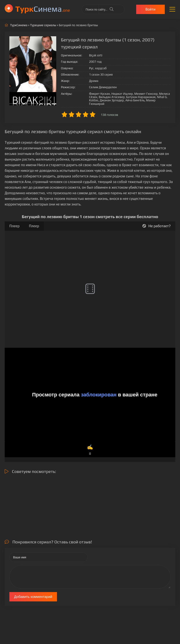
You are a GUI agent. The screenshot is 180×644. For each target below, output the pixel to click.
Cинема (43, 9)
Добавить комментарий (33, 597)
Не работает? (157, 226)
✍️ (90, 450)
